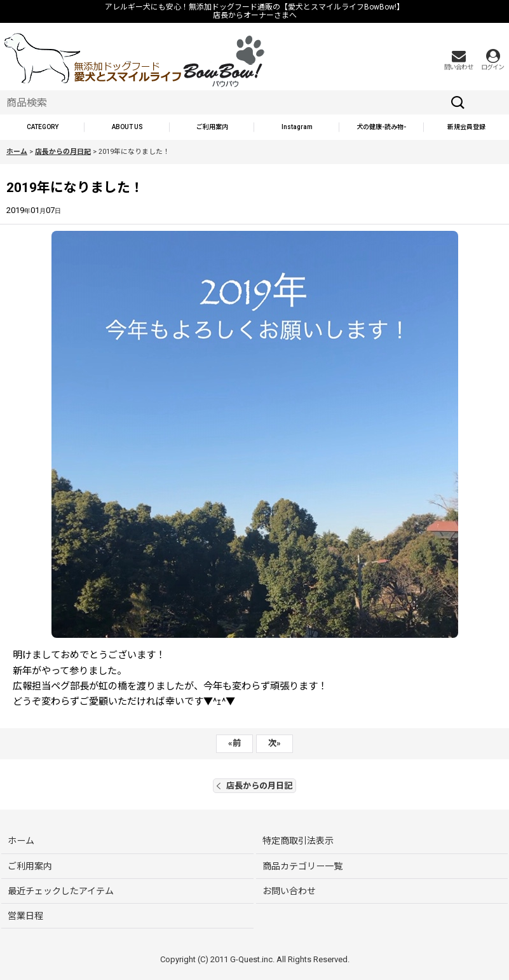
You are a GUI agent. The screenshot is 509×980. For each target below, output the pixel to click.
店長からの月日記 (254, 786)
